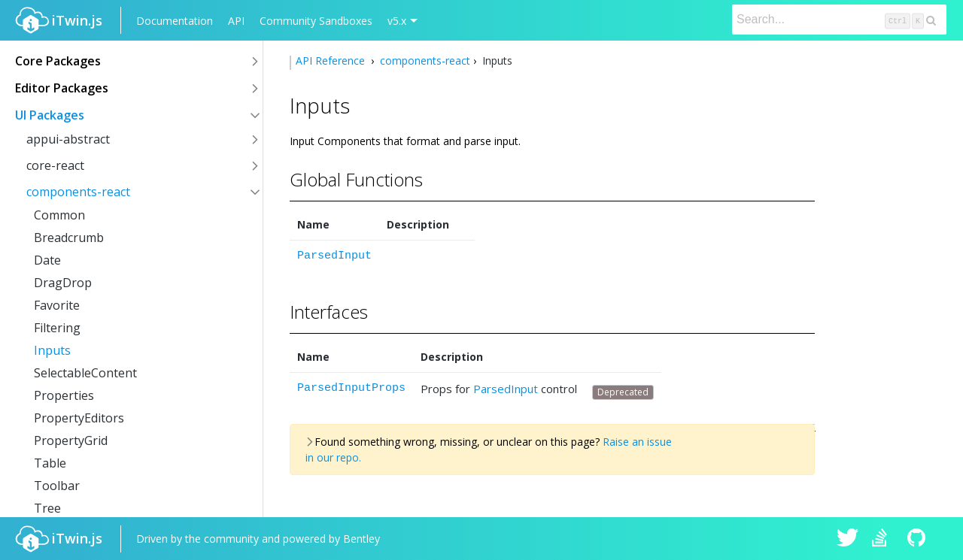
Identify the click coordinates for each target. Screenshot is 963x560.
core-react (55, 165)
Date (47, 260)
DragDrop (63, 283)
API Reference (332, 61)
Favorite (57, 305)
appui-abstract (68, 139)
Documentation (175, 21)
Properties (64, 395)
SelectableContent (85, 373)
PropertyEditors (79, 418)
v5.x (397, 21)
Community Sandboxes (316, 21)
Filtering (57, 328)
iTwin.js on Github (919, 539)
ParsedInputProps (351, 388)
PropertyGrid (71, 440)
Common (59, 215)
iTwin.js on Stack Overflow (883, 539)
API (236, 21)
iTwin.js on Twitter (848, 539)
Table (50, 463)
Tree (47, 508)
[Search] (839, 20)
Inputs (52, 350)
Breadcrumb (69, 238)
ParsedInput (334, 256)
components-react (78, 192)
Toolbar (57, 486)
